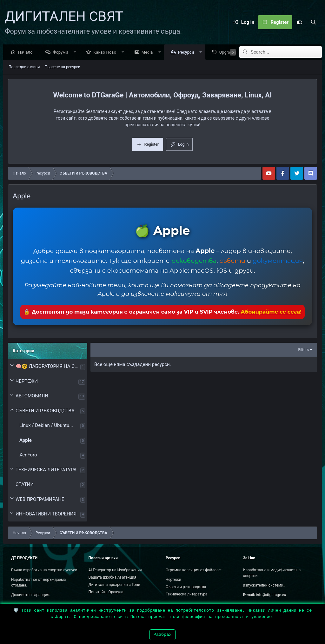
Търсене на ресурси (63, 67)
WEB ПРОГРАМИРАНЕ (40, 500)
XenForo (28, 455)
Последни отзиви (24, 67)
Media (149, 53)
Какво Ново (106, 53)
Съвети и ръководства (186, 587)
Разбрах (163, 635)
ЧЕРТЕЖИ (27, 382)
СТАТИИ (25, 485)
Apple (26, 441)
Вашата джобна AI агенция (113, 577)
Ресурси (188, 53)
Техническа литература (186, 594)
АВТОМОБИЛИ (32, 396)
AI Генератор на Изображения (115, 570)
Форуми (62, 53)
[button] (76, 53)
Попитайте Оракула (106, 592)
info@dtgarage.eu (271, 595)
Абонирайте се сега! (271, 312)
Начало (27, 53)
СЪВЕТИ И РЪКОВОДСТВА (45, 411)
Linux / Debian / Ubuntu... (46, 426)
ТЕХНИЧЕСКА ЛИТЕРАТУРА (46, 470)
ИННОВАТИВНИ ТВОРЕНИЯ (46, 514)
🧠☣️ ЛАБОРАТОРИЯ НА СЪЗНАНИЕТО (48, 367)
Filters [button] (304, 350)
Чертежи (173, 580)
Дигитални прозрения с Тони (114, 585)
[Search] (313, 22)
